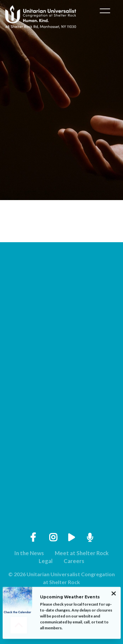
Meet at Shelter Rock (82, 553)
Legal (46, 561)
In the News (29, 553)
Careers (74, 561)
